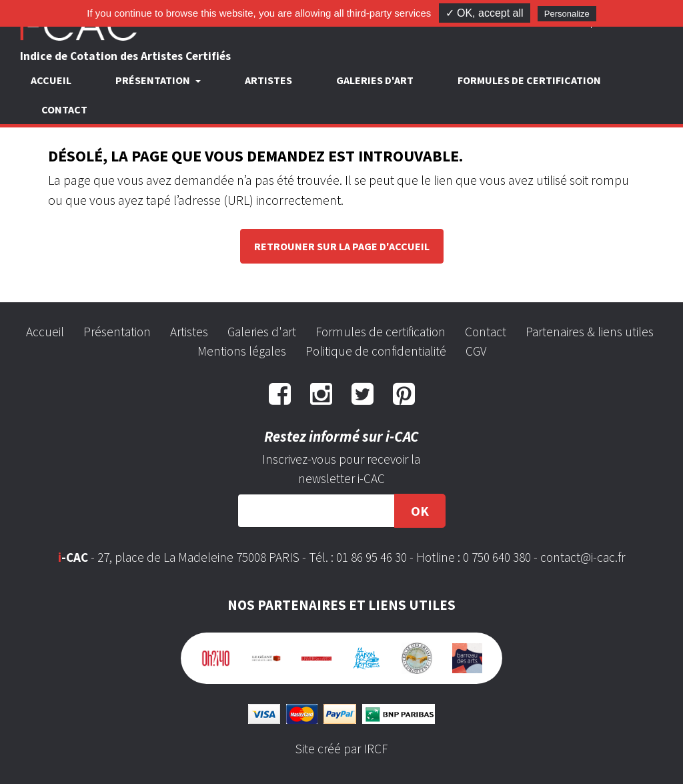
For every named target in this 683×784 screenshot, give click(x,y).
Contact (64, 109)
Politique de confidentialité (376, 351)
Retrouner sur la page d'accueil (342, 246)
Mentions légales (242, 351)
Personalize (567, 14)
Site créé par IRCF (341, 749)
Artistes (268, 80)
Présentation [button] (154, 80)
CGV (476, 351)
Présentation (117, 332)
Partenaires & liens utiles (590, 332)
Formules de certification (529, 80)
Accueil (51, 80)
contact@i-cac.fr (583, 557)
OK (420, 511)
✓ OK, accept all (485, 13)
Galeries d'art (375, 80)
